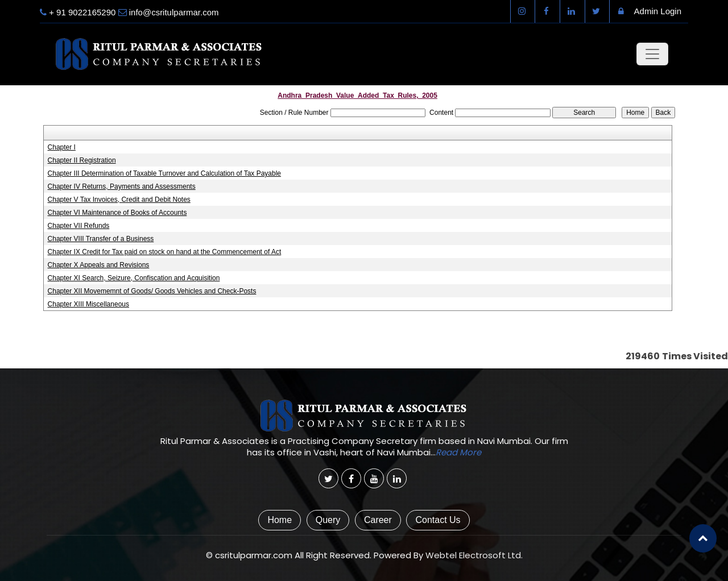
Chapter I (62, 147)
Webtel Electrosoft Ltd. (474, 555)
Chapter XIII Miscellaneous (88, 304)
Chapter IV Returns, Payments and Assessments (122, 186)
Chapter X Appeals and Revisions (99, 265)
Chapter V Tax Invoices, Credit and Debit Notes (119, 200)
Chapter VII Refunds (79, 226)
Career (378, 520)
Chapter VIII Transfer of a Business (101, 239)
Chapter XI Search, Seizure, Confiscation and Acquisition (134, 278)
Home (280, 520)
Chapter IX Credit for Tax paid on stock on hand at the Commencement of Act (165, 252)
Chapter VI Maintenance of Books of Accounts (117, 213)
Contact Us (438, 520)
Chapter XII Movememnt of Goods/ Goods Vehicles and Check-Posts (152, 291)
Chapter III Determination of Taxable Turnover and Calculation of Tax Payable (164, 173)
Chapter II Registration (82, 160)
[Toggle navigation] (652, 54)
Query (328, 520)
